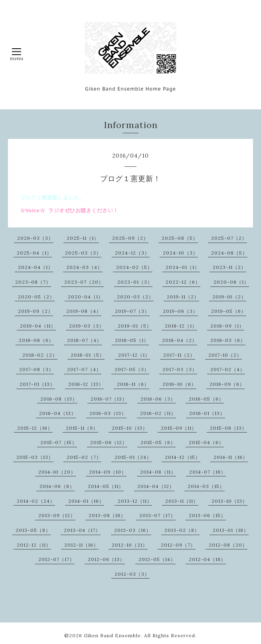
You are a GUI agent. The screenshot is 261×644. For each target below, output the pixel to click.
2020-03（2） (135, 297)
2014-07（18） (208, 472)
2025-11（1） (83, 238)
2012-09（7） (178, 545)
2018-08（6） (36, 340)
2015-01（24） (133, 457)
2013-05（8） (33, 530)
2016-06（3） (158, 399)
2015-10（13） (130, 428)
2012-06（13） (106, 559)
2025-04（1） (34, 253)
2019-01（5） (135, 326)
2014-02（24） (36, 501)
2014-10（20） (57, 472)
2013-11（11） (182, 501)
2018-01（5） (88, 355)
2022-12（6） (183, 282)
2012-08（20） (228, 545)
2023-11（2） (229, 267)
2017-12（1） (134, 355)
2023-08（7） (33, 282)
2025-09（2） (130, 238)
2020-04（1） (86, 297)
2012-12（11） (34, 545)
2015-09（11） (179, 428)
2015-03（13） (35, 457)
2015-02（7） (84, 457)
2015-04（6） (206, 442)
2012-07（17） (56, 559)
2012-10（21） (130, 545)
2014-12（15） (183, 457)
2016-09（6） (227, 384)
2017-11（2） (179, 355)
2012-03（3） (132, 574)
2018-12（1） (181, 326)
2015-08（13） (228, 428)
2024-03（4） (84, 267)
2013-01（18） (231, 530)
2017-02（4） (228, 369)
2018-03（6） (228, 340)
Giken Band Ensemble (112, 635)
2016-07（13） (109, 399)
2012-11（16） (81, 545)
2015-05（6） (158, 442)
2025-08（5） (180, 238)
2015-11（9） (82, 428)
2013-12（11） (135, 501)
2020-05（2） (36, 297)
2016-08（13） (59, 399)
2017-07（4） (84, 369)
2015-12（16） (35, 428)
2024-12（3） (132, 253)
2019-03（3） (87, 326)
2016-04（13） (58, 413)
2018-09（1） (227, 326)
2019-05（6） (229, 311)
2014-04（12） (156, 486)
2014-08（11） (158, 472)
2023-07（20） (84, 282)
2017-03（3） (180, 369)
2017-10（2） (225, 355)
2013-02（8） (182, 530)
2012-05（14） (157, 559)
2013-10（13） (229, 501)
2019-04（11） (38, 326)
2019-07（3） (132, 311)
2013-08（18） (107, 515)
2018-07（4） (84, 340)
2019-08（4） (84, 311)
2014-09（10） (108, 472)
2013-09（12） (57, 515)
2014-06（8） (57, 486)
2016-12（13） (86, 384)
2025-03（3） (83, 253)
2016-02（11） (158, 413)
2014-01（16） (86, 501)
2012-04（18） (207, 559)
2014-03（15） (206, 486)
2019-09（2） (36, 311)
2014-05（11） (106, 486)
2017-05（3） (132, 369)
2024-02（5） (134, 267)
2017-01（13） (37, 384)
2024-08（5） (229, 253)
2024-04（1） (36, 267)
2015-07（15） (59, 442)
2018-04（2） (180, 340)
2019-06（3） (180, 311)
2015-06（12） (109, 442)
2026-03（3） (35, 238)
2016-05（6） (206, 399)
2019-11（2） (183, 297)
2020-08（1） (231, 282)
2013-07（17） (157, 515)
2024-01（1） (183, 267)
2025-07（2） (229, 238)
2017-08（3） (37, 369)
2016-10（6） (179, 384)
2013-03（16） (133, 530)
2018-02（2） (40, 355)
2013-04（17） (82, 530)
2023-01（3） (135, 282)
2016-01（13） (207, 413)
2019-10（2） (229, 297)
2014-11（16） (231, 457)
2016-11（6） (133, 384)
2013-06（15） (207, 515)
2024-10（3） (180, 253)
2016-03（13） (108, 413)
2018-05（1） (132, 340)
